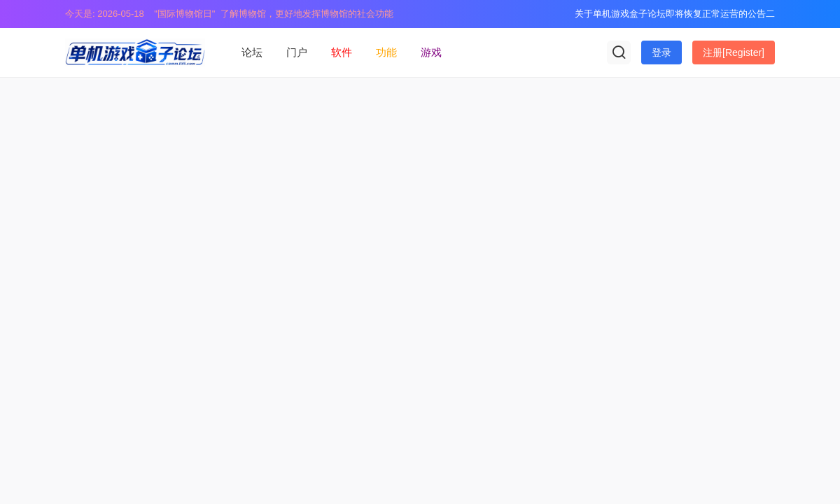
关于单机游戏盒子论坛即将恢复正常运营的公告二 (675, 14)
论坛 (252, 52)
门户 (297, 52)
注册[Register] (734, 52)
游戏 (431, 52)
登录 (661, 52)
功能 (386, 52)
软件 (342, 52)
